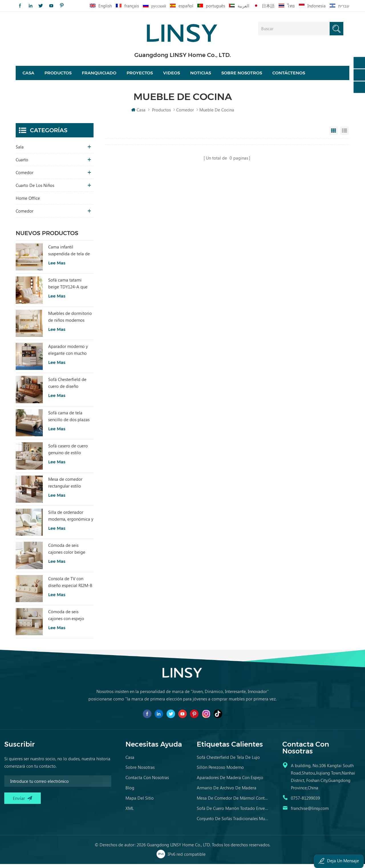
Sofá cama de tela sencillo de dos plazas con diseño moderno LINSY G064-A (69, 420)
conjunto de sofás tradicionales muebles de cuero (232, 822)
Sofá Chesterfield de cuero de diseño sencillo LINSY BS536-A (70, 387)
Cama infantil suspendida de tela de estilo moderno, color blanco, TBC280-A (69, 254)
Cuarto (22, 164)
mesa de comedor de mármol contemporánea (232, 802)
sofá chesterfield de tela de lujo (228, 761)
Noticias (201, 75)
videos (172, 75)
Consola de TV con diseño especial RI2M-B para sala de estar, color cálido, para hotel (71, 586)
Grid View (334, 135)
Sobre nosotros (242, 75)
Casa (28, 75)
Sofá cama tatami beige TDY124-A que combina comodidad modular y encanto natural (68, 288)
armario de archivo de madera (227, 792)
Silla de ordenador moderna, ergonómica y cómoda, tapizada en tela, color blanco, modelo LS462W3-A (71, 520)
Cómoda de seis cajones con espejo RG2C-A (66, 619)
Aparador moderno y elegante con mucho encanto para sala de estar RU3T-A (68, 354)
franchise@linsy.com (310, 812)
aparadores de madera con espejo (230, 781)
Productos (58, 75)
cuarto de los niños (35, 189)
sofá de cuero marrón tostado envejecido (232, 812)
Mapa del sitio (140, 802)
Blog (130, 792)
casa (130, 761)
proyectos (140, 75)
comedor (185, 114)
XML (130, 812)
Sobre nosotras (140, 771)
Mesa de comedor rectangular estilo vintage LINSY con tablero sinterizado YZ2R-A (66, 487)
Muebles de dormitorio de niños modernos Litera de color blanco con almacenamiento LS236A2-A (70, 321)
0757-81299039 (305, 802)
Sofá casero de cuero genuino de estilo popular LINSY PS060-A (70, 453)
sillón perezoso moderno (220, 771)
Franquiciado (99, 75)
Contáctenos (289, 75)
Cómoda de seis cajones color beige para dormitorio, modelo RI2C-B (67, 553)
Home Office (28, 202)
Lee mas (57, 267)
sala (20, 151)
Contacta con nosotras (147, 781)
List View (344, 135)
